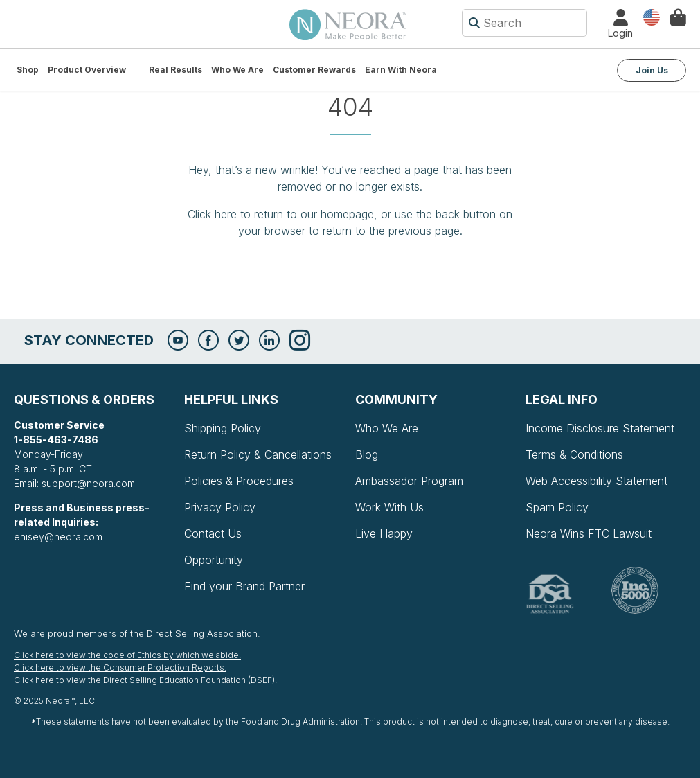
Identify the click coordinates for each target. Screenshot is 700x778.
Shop (28, 70)
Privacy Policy (220, 507)
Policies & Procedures (239, 481)
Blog (367, 454)
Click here (212, 214)
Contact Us (213, 533)
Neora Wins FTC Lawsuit (589, 533)
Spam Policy (557, 507)
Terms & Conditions (574, 454)
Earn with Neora (401, 70)
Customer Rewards (314, 70)
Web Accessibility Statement (596, 481)
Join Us (652, 70)
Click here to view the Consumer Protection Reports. (120, 668)
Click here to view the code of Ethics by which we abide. (127, 655)
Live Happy (384, 533)
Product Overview (87, 70)
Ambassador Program (409, 481)
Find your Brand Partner (244, 586)
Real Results (176, 70)
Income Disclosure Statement (600, 428)
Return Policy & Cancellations (258, 454)
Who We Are (237, 70)
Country (652, 16)
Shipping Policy (223, 428)
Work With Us (389, 507)
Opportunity (214, 560)
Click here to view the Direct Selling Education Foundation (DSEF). (145, 680)
